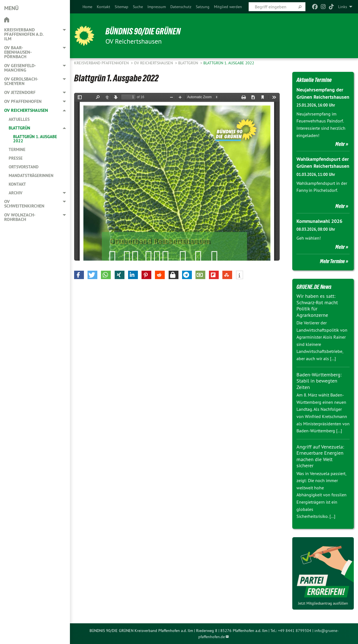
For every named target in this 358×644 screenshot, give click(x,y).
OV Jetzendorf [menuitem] (20, 92)
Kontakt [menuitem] (17, 184)
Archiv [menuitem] (16, 193)
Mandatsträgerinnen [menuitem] (31, 175)
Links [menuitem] (343, 7)
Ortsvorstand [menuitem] (24, 167)
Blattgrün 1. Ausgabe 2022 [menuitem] (35, 139)
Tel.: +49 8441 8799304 (291, 631)
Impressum (157, 7)
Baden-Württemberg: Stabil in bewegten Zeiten (319, 381)
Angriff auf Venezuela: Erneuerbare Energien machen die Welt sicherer (320, 456)
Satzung (203, 7)
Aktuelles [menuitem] (19, 119)
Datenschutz (181, 7)
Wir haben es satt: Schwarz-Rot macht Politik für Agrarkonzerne (317, 306)
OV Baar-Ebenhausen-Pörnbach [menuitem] (18, 52)
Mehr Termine (332, 261)
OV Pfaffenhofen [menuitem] (23, 101)
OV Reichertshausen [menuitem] (26, 110)
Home (87, 7)
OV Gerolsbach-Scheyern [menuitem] (21, 81)
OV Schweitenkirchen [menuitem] (24, 204)
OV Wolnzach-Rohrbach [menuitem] (20, 217)
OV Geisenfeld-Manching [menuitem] (20, 68)
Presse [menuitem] (16, 158)
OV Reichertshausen (154, 63)
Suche (138, 7)
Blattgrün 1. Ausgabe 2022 (229, 63)
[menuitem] (87, 7)
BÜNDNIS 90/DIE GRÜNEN (143, 31)
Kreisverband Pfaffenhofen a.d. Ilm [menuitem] (24, 34)
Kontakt (103, 7)
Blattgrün (189, 63)
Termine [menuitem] (17, 149)
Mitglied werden (228, 7)
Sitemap (122, 7)
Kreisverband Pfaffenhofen (102, 63)
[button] (79, 275)
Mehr (340, 144)
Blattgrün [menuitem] (19, 128)
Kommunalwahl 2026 (319, 221)
